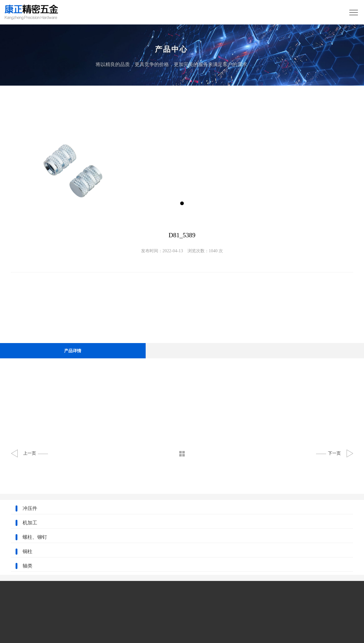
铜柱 (27, 551)
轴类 (27, 566)
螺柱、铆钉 (35, 537)
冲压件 (30, 508)
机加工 (30, 523)
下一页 (328, 453)
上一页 (36, 453)
